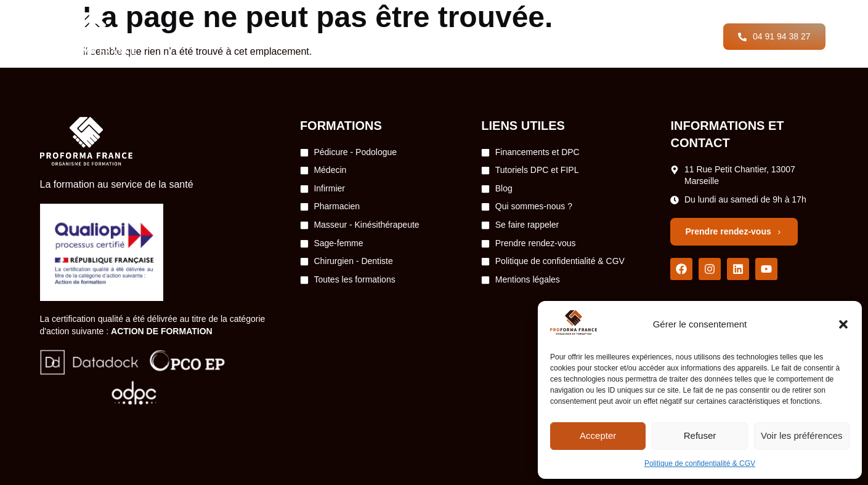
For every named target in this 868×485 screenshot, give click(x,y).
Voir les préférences (802, 435)
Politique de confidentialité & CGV (700, 463)
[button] (843, 324)
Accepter (598, 435)
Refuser (700, 435)
